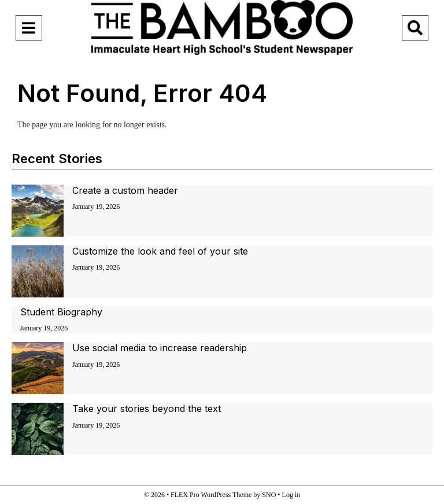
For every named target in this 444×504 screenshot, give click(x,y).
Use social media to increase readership (160, 348)
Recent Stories (57, 159)
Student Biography (61, 312)
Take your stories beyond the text (147, 409)
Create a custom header (125, 190)
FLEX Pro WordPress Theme (211, 495)
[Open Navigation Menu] (29, 28)
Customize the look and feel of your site (160, 251)
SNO (269, 495)
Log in (291, 495)
